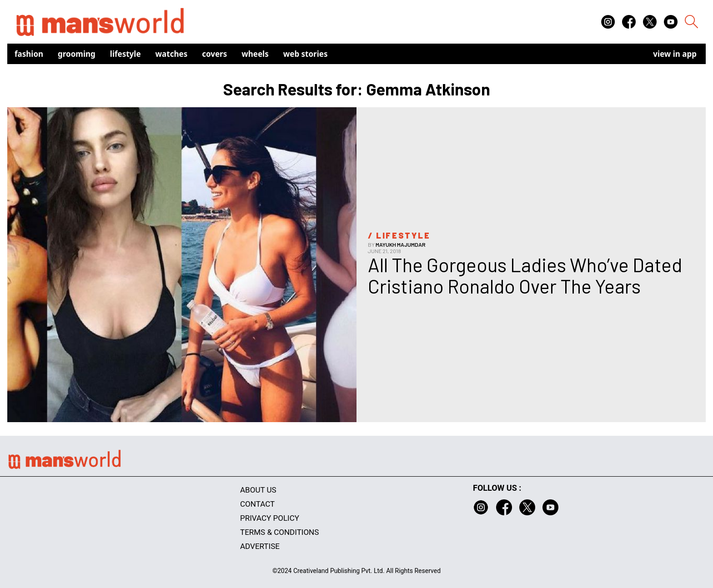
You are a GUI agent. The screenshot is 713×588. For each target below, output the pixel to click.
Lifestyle (126, 54)
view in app (675, 54)
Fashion (29, 54)
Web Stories (306, 54)
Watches (172, 54)
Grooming (77, 54)
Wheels (255, 54)
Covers (214, 54)
